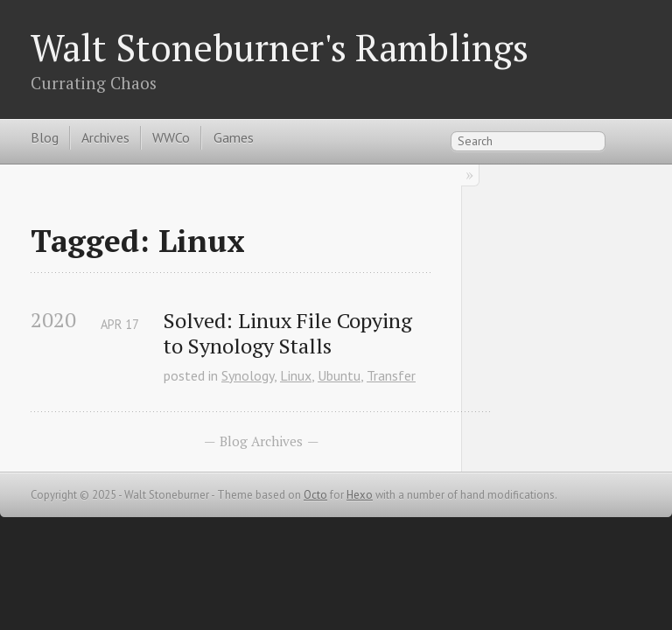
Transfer (391, 375)
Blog (45, 137)
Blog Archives (261, 441)
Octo (315, 495)
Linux (296, 375)
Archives (105, 137)
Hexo (360, 495)
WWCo (171, 137)
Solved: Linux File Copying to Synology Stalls (290, 333)
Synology (248, 375)
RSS (632, 140)
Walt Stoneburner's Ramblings (280, 47)
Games (234, 137)
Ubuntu (339, 375)
